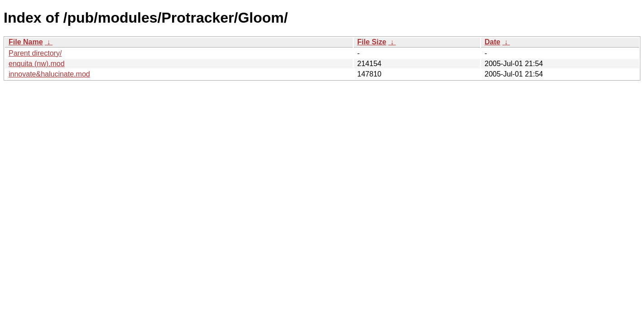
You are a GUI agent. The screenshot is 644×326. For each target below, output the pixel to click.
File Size (372, 42)
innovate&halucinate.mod (49, 74)
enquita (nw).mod (37, 64)
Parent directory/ (35, 53)
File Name (26, 42)
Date (493, 42)
